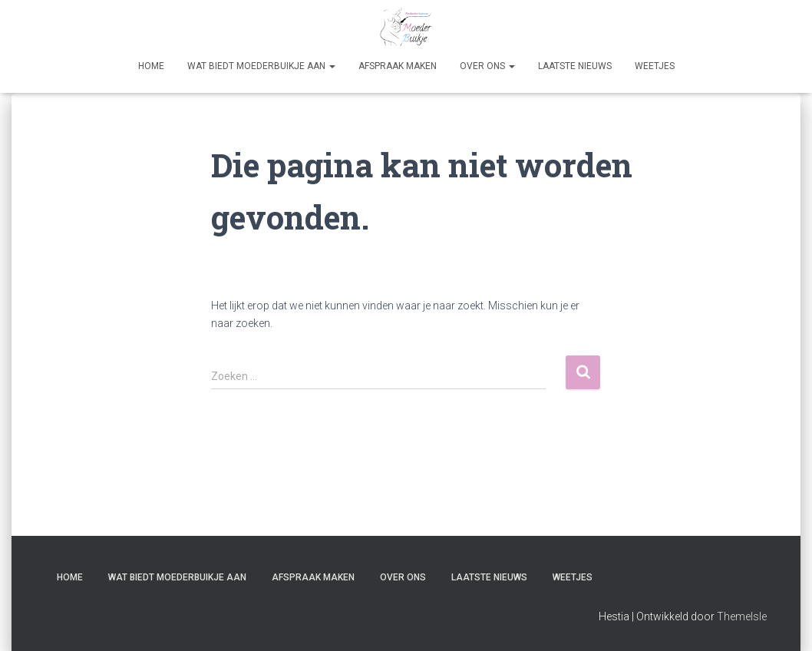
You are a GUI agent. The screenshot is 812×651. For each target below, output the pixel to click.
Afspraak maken (398, 66)
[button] (332, 66)
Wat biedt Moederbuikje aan (261, 66)
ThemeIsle (742, 616)
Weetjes (655, 66)
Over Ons (487, 66)
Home (151, 66)
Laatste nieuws (575, 66)
